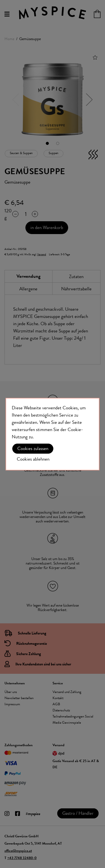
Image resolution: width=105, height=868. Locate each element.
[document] (52, 434)
